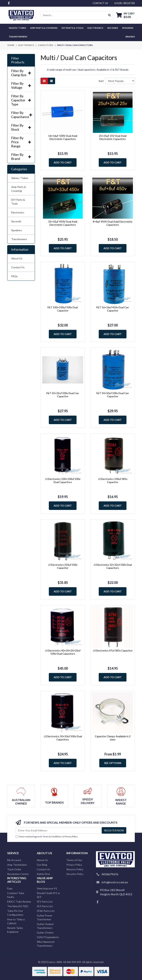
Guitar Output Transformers (45, 926)
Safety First (43, 874)
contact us (100, 3)
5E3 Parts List (45, 906)
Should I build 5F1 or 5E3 (48, 895)
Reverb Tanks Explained (15, 930)
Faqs (10, 888)
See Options (113, 763)
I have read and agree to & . (47, 837)
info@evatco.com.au (115, 882)
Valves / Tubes (20, 178)
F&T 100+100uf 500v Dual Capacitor (63, 309)
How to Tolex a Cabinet (16, 921)
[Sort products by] (120, 81)
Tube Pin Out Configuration (15, 913)
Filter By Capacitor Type (21, 100)
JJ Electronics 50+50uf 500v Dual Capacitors (63, 738)
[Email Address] (58, 830)
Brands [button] (130, 37)
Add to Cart (63, 162)
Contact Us (18, 267)
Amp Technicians (17, 865)
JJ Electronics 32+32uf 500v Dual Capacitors (113, 566)
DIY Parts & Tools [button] (72, 28)
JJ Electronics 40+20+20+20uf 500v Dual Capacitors (63, 652)
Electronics (18, 212)
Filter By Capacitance (21, 115)
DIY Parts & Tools (18, 202)
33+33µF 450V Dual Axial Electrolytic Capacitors (63, 223)
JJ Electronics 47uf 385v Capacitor (113, 650)
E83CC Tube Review (19, 902)
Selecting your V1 (47, 888)
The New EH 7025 (18, 906)
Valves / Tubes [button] (17, 28)
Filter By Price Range (21, 142)
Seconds (113, 28)
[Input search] (73, 15)
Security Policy (75, 874)
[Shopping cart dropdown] (125, 15)
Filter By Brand (21, 157)
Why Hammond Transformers (46, 944)
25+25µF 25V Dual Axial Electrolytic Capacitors (113, 137)
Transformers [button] (18, 37)
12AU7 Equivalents (48, 937)
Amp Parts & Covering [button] (44, 28)
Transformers (19, 239)
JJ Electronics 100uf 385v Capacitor (113, 480)
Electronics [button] (95, 28)
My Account (14, 860)
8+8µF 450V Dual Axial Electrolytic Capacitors (113, 223)
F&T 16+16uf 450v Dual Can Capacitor (113, 309)
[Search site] (110, 15)
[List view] (51, 81)
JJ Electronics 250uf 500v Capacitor (63, 566)
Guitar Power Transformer (45, 917)
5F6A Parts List (46, 911)
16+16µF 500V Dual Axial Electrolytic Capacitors (63, 137)
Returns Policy (75, 869)
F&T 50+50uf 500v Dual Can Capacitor (113, 395)
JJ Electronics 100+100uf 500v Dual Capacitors (63, 480)
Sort (101, 81)
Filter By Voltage (21, 86)
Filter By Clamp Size (21, 73)
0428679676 (110, 874)
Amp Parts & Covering (19, 189)
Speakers (17, 230)
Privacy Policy (71, 836)
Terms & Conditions (52, 836)
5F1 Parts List (45, 902)
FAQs (15, 276)
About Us (17, 258)
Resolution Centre (18, 874)
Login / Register (125, 3)
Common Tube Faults (16, 895)
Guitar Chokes (45, 932)
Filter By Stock (21, 127)
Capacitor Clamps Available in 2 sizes (113, 738)
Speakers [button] (128, 28)
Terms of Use (74, 860)
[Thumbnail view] (44, 81)
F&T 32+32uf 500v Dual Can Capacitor (63, 395)
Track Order (14, 869)
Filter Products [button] (18, 60)
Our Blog (42, 865)
